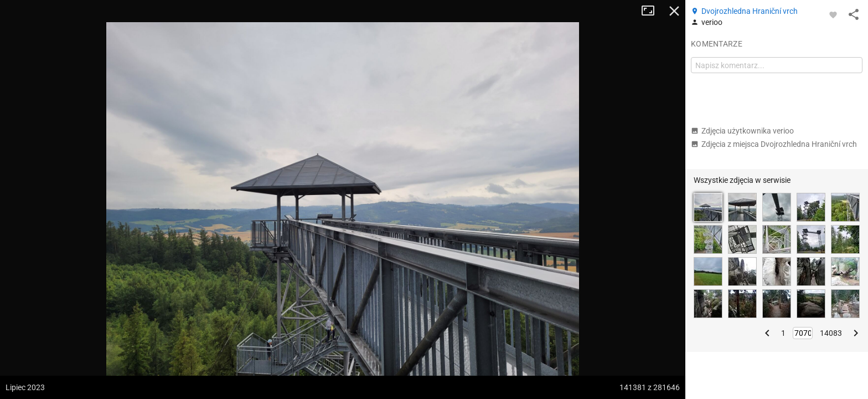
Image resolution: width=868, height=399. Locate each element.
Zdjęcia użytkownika (742, 131)
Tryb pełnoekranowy (652, 11)
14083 (831, 333)
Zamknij (674, 11)
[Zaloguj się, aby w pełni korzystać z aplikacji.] (833, 14)
